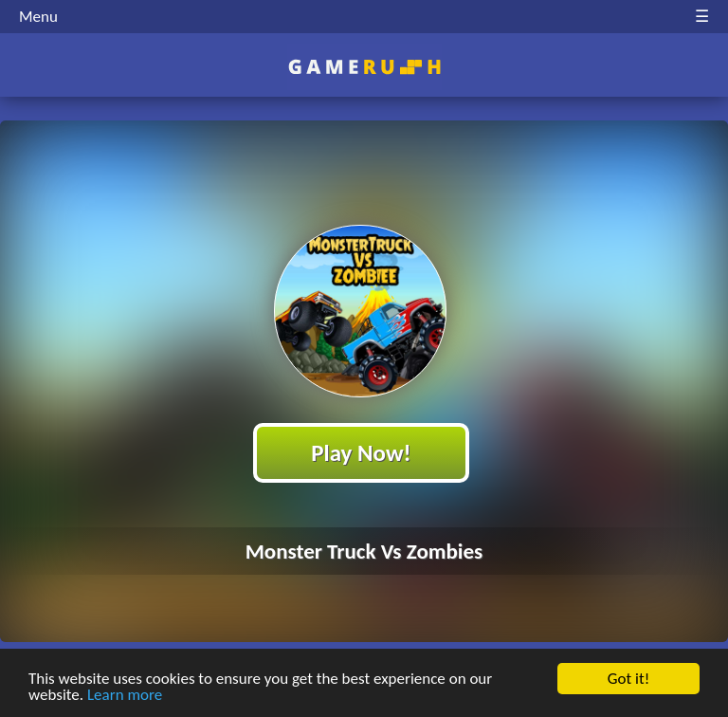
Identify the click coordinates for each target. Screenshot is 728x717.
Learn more (125, 696)
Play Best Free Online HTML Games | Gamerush (364, 67)
